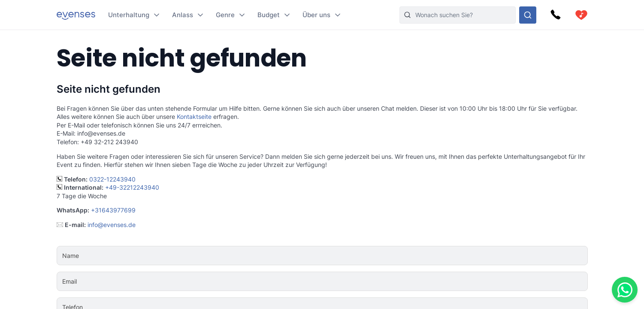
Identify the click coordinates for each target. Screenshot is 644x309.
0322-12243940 (112, 179)
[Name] (348, 256)
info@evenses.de (112, 225)
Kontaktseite (194, 117)
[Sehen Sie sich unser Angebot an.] (528, 15)
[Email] (348, 282)
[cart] (581, 15)
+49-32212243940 (132, 187)
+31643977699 (113, 210)
